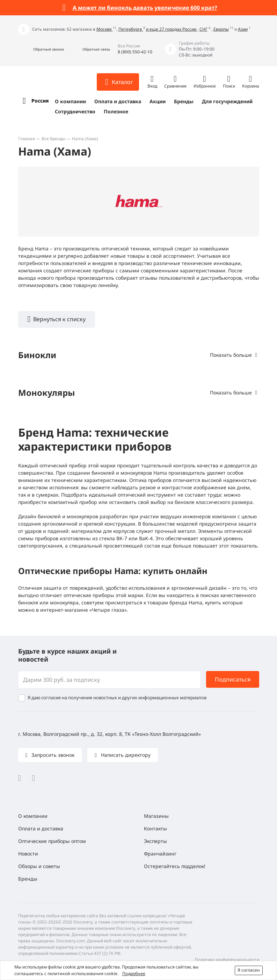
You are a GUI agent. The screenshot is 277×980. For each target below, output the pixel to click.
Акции (158, 101)
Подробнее (134, 974)
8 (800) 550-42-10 (135, 52)
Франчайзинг (160, 854)
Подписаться (233, 679)
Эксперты (155, 841)
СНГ (203, 29)
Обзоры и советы (39, 866)
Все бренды (53, 139)
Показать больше (231, 355)
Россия (40, 101)
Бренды (184, 101)
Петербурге (131, 29)
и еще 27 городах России (172, 29)
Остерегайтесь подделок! (175, 866)
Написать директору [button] (125, 755)
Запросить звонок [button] (52, 755)
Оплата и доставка (118, 101)
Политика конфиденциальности (227, 960)
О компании (70, 101)
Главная (27, 139)
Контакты (155, 828)
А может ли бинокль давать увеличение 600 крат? (145, 8)
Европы (221, 29)
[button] (41, 49)
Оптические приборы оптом (52, 841)
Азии (243, 29)
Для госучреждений (227, 101)
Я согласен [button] (249, 970)
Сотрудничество (75, 111)
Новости (28, 854)
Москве (105, 29)
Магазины (156, 816)
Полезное (116, 111)
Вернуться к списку (59, 319)
